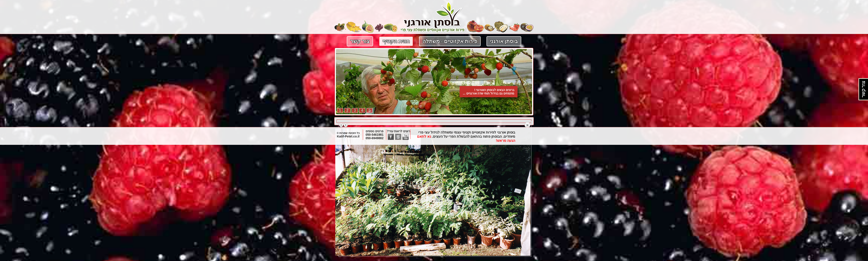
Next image (346, 125)
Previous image (341, 125)
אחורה (344, 83)
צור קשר (360, 41)
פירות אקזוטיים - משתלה (450, 41)
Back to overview (527, 125)
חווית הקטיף (396, 41)
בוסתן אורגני (504, 41)
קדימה (524, 83)
